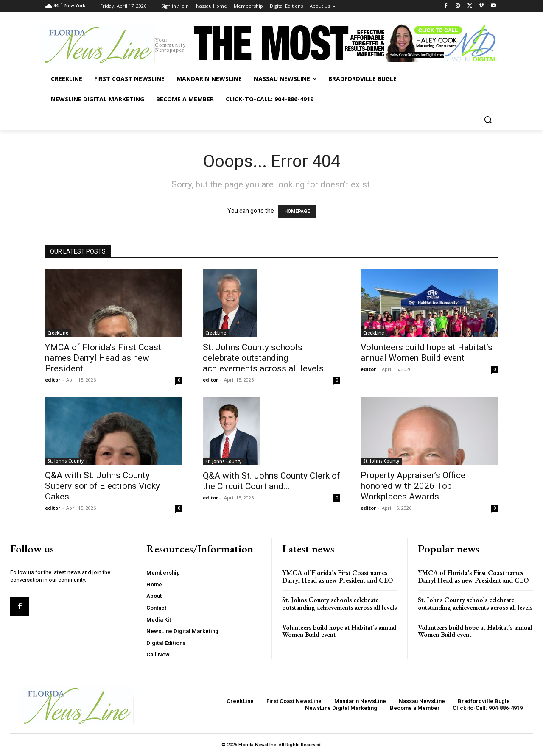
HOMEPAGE (297, 211)
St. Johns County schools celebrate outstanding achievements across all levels (263, 358)
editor (53, 380)
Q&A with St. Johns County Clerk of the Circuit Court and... (271, 481)
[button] (488, 120)
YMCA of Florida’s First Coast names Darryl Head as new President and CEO (337, 576)
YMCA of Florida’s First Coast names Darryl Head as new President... (103, 358)
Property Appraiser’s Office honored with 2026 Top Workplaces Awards (413, 486)
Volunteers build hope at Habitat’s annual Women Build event (427, 353)
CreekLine (58, 333)
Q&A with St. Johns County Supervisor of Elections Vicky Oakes (102, 486)
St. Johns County (66, 461)
